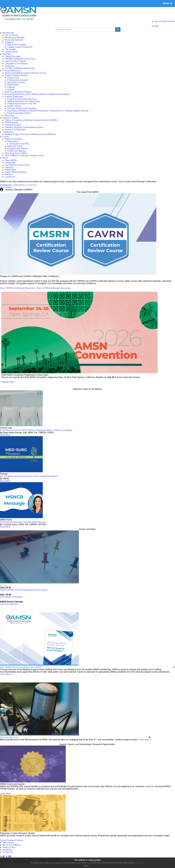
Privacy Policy (9, 847)
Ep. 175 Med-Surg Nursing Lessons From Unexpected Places (29, 476)
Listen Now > (145, 740)
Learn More (5, 793)
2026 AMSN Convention (11, 597)
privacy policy (140, 863)
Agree (86, 866)
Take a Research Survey (11, 840)
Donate (155, 26)
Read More (5, 435)
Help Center (8, 843)
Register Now (8, 382)
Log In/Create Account (165, 21)
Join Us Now (6, 187)
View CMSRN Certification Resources (18, 288)
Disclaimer (7, 850)
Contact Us (8, 852)
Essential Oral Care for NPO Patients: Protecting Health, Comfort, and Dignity (36, 430)
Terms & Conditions (12, 845)
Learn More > (6, 674)
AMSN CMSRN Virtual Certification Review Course (24, 590)
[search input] (85, 29)
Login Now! (39, 190)
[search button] (118, 29)
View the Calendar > (9, 604)
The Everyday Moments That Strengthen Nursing (23, 522)
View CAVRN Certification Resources (54, 288)
